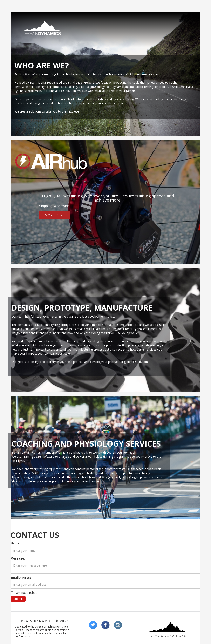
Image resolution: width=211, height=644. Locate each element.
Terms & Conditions (167, 636)
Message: (18, 558)
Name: (15, 543)
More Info (54, 215)
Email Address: (21, 578)
